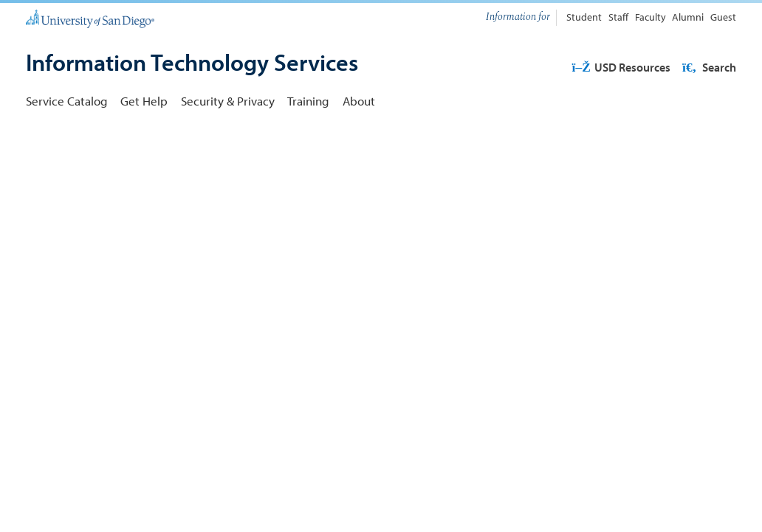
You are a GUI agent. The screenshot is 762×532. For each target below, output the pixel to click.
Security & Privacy (228, 100)
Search (708, 67)
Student (584, 17)
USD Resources (621, 67)
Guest (723, 17)
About (359, 100)
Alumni (688, 17)
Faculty (651, 17)
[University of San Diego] (90, 18)
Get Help (144, 100)
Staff (618, 17)
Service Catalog (67, 100)
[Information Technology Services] (192, 63)
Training (308, 100)
